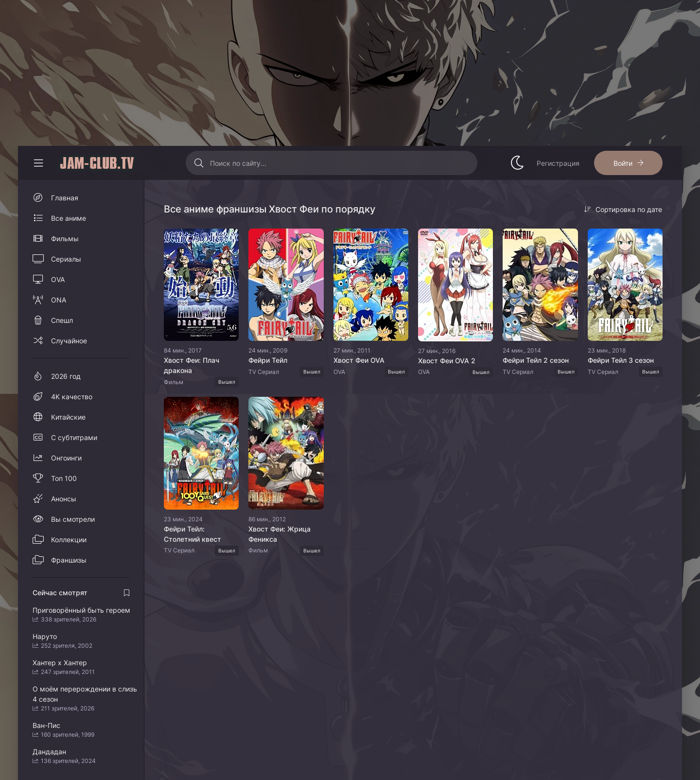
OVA (58, 279)
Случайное (69, 341)
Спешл (62, 320)
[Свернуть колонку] (38, 163)
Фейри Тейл (268, 360)
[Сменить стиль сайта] (517, 163)
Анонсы (64, 499)
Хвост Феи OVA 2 (447, 361)
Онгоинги (66, 458)
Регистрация (558, 163)
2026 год (66, 376)
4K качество (72, 397)
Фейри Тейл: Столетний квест (192, 534)
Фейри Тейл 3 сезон (621, 360)
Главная (65, 198)
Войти (623, 163)
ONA (59, 300)
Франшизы (69, 560)
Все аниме (69, 218)
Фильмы (65, 239)
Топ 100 (64, 478)
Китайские (68, 417)
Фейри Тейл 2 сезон (536, 360)
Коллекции (69, 540)
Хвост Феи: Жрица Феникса (280, 534)
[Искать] (199, 163)
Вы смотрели (73, 519)
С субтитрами (74, 437)
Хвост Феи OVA (359, 360)
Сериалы (66, 259)
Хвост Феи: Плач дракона (192, 365)
